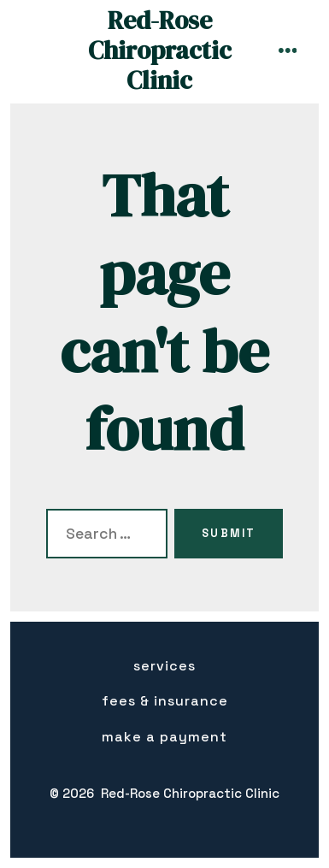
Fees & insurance (165, 701)
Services (164, 666)
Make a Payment (164, 737)
